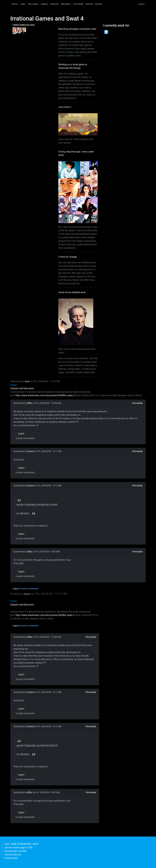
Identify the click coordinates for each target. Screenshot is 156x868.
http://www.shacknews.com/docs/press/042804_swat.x (45, 395)
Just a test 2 (65, 107)
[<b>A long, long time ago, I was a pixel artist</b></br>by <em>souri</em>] (16, 31)
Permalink (137, 403)
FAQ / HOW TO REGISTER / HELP (22, 844)
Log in (141, 4)
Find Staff (78, 4)
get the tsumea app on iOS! (19, 848)
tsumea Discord (13, 855)
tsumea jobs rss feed (15, 851)
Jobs (23, 4)
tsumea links (11, 858)
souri (27, 381)
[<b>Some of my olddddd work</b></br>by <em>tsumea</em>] (23, 31)
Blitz (30, 403)
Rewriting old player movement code (77, 29)
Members (66, 4)
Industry (55, 4)
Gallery (44, 4)
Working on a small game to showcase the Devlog (73, 66)
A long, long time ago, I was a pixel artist (76, 153)
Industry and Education (22, 388)
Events (99, 4)
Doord (31, 451)
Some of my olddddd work (72, 292)
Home (15, 4)
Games (89, 4)
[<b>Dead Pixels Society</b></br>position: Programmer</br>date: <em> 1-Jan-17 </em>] (106, 32)
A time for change (68, 257)
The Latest (33, 4)
